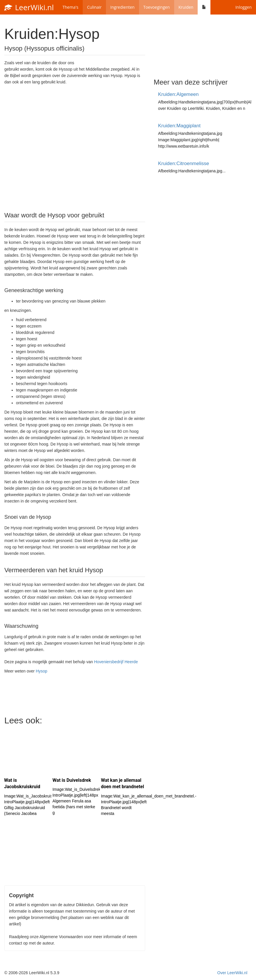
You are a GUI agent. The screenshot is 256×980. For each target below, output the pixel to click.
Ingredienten (122, 7)
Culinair (94, 7)
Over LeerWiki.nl (232, 973)
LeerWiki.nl (29, 7)
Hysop (42, 671)
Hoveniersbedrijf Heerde (116, 662)
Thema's (70, 7)
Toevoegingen (157, 7)
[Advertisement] (75, 148)
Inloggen (244, 7)
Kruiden (186, 7)
